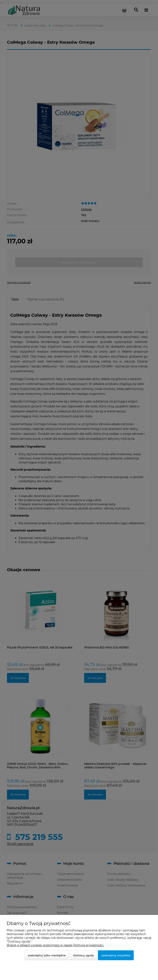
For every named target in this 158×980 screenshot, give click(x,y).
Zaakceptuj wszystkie (116, 955)
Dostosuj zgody (83, 955)
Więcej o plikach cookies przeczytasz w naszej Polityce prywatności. (55, 945)
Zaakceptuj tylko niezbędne (47, 955)
